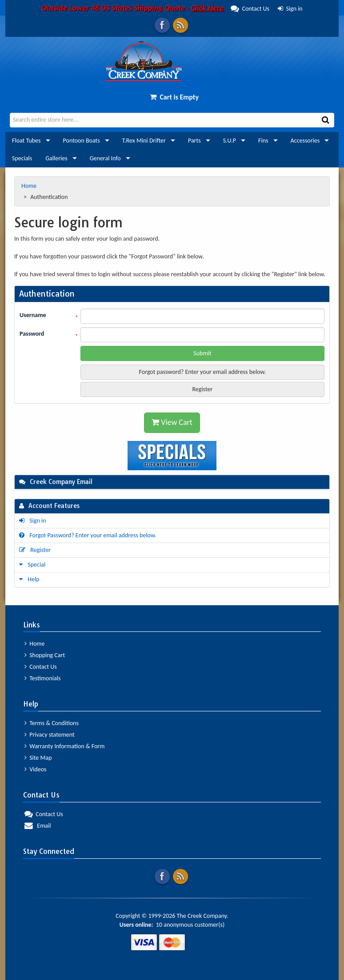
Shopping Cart (45, 655)
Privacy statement (50, 735)
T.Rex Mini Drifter (144, 141)
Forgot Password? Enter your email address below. (88, 535)
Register (202, 389)
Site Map (38, 758)
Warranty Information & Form (64, 746)
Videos (36, 769)
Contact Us (155, 9)
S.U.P (230, 141)
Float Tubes (26, 141)
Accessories (305, 141)
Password (32, 334)
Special (32, 565)
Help (29, 579)
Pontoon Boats (82, 141)
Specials (22, 158)
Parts (194, 141)
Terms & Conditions (52, 723)
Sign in (290, 9)
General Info (105, 158)
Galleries (56, 158)
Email (38, 826)
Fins (263, 141)
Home (30, 186)
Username (33, 315)
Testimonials (42, 678)
